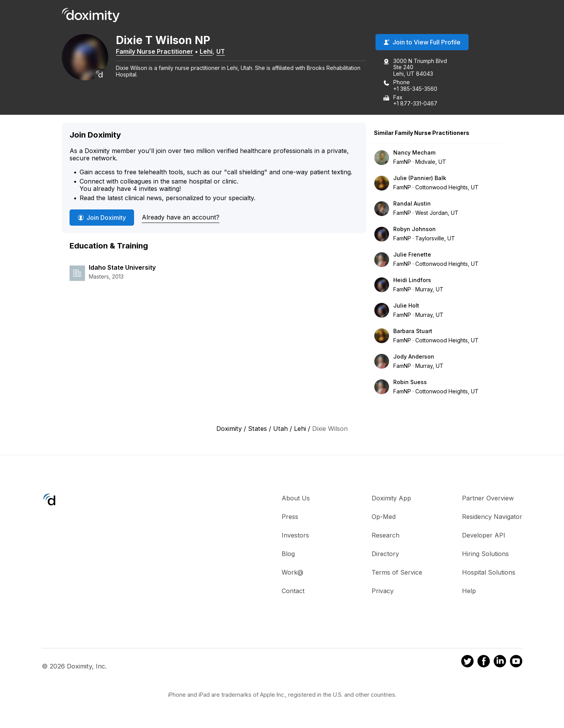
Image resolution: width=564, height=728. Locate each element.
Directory (385, 554)
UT (221, 51)
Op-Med (384, 517)
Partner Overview (488, 498)
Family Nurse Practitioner (155, 51)
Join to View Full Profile (422, 42)
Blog (288, 554)
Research (386, 535)
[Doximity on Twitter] (467, 663)
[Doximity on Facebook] (484, 663)
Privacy (383, 591)
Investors (295, 535)
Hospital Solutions (489, 572)
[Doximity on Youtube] (516, 663)
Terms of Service (397, 572)
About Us (296, 498)
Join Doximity (102, 218)
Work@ (292, 572)
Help (469, 591)
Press (290, 517)
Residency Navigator (492, 517)
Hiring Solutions (485, 554)
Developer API (484, 535)
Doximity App (391, 498)
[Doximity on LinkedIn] (500, 663)
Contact (293, 591)
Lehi (206, 51)
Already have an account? (181, 217)
